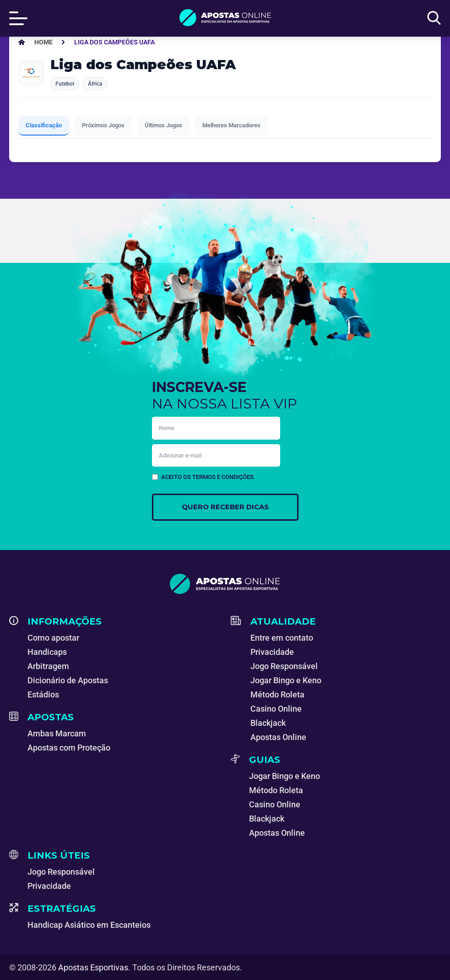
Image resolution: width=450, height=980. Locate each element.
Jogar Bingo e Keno (286, 680)
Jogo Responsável (284, 666)
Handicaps (47, 652)
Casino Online (276, 709)
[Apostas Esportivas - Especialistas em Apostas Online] (43, 42)
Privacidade (272, 652)
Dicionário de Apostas (68, 680)
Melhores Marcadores (231, 125)
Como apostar (53, 638)
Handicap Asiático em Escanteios (89, 925)
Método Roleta (277, 694)
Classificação (44, 125)
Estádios (43, 694)
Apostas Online (278, 737)
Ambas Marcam (57, 733)
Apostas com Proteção (69, 748)
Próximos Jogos (103, 125)
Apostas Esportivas (93, 967)
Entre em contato (282, 638)
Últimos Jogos (163, 125)
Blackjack (268, 723)
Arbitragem (48, 666)
